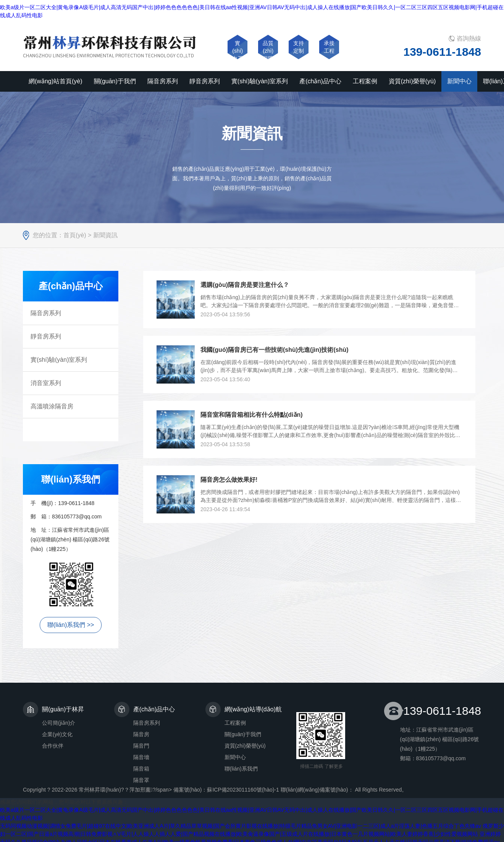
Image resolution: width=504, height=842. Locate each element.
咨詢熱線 (469, 38)
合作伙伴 (53, 746)
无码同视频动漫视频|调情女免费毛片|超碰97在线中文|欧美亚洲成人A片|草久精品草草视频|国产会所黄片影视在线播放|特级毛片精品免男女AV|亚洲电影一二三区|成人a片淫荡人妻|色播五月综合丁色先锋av (241, 826)
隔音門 (141, 746)
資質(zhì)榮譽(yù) (245, 746)
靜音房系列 (46, 336)
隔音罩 (141, 780)
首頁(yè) (75, 235)
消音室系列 (46, 383)
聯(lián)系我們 (241, 769)
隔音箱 (141, 769)
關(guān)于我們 (243, 734)
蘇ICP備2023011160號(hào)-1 (243, 790)
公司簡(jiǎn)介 (59, 723)
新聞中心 (235, 757)
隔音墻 (141, 757)
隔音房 (141, 734)
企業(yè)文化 (57, 734)
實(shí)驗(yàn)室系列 (59, 360)
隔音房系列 (46, 313)
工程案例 (235, 723)
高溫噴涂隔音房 (52, 406)
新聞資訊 (105, 235)
